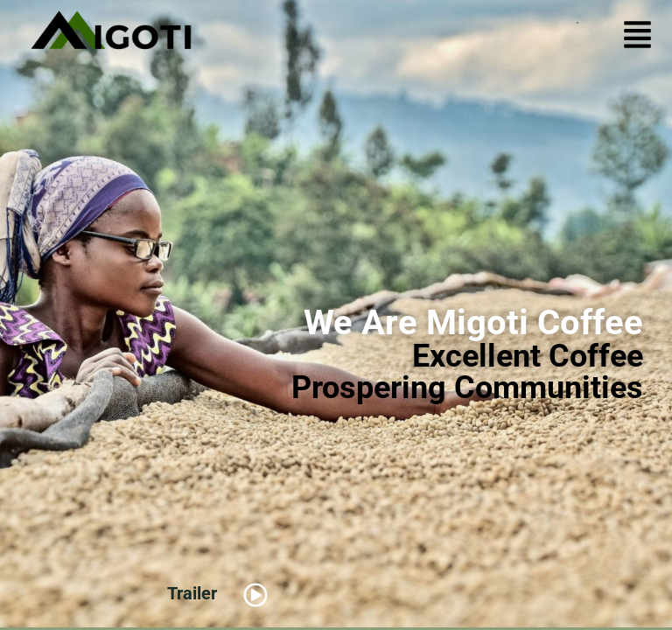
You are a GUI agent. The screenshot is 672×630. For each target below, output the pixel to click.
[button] (637, 37)
